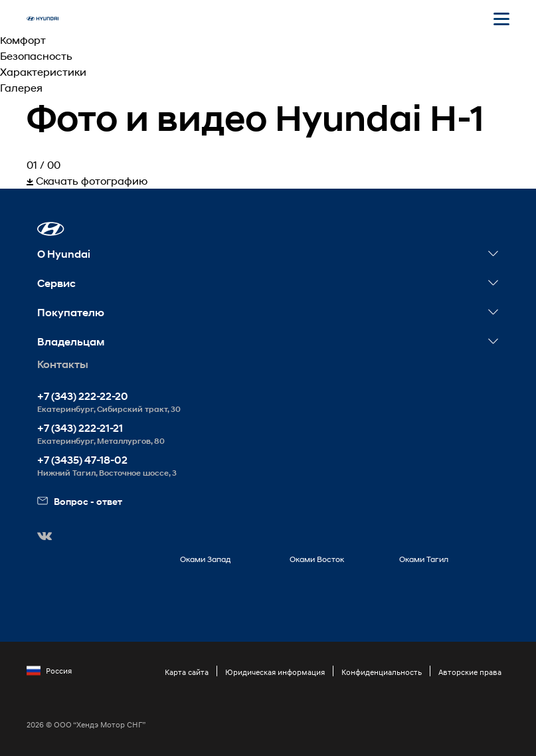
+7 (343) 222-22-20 (83, 396)
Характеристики (43, 71)
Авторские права (470, 672)
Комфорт (23, 40)
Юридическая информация (275, 672)
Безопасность (36, 55)
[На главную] (43, 19)
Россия (49, 671)
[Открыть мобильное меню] (501, 19)
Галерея (21, 87)
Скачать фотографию (87, 180)
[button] (51, 229)
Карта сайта (187, 672)
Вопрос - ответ (80, 501)
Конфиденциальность (382, 672)
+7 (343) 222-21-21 (80, 428)
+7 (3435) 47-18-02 (82, 460)
